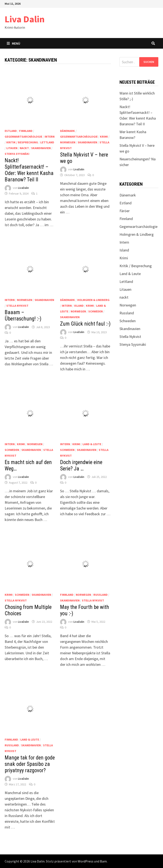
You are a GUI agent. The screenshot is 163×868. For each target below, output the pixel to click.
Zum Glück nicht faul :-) (85, 324)
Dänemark (67, 131)
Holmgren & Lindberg (93, 300)
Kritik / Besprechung (22, 142)
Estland (11, 131)
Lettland (47, 142)
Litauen (12, 148)
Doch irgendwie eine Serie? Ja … (81, 465)
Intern (50, 137)
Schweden (96, 311)
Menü (13, 43)
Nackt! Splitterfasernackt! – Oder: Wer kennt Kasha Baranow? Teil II (29, 170)
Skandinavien (41, 148)
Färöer (125, 211)
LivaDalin (23, 188)
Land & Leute (92, 444)
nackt (24, 148)
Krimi (104, 137)
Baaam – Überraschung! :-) (23, 315)
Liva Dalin (25, 19)
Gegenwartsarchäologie (23, 137)
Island (79, 306)
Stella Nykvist (17, 306)
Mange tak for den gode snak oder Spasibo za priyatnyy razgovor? (30, 764)
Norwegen (68, 142)
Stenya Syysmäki (17, 154)
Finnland (26, 131)
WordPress (86, 861)
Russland (100, 595)
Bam (103, 861)
